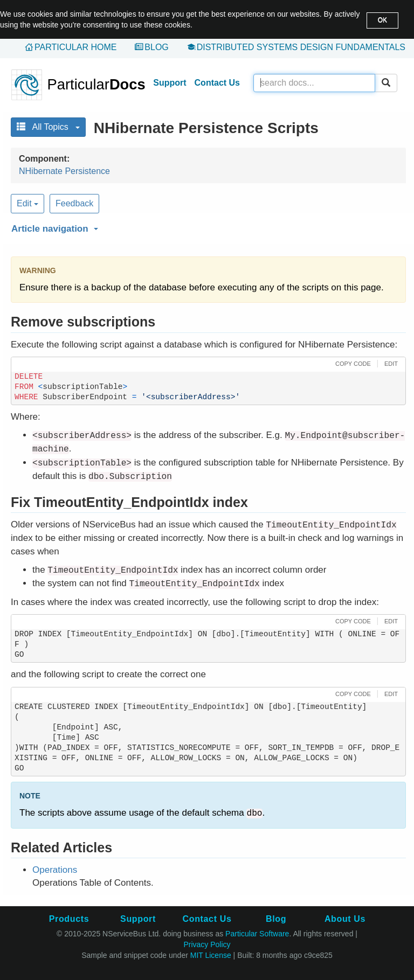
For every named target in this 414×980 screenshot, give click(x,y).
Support (170, 83)
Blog (156, 47)
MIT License (211, 955)
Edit (27, 203)
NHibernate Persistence (64, 171)
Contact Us (217, 83)
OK (382, 20)
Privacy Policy (207, 944)
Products (69, 919)
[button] (207, 227)
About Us (345, 919)
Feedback (74, 203)
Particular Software (257, 934)
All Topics (48, 127)
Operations (55, 870)
